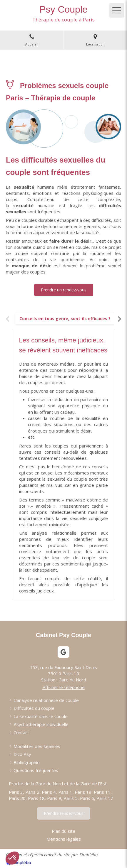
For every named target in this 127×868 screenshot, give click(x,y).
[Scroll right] (119, 319)
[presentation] (65, 319)
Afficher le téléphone (64, 687)
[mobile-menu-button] (117, 10)
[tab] (65, 319)
